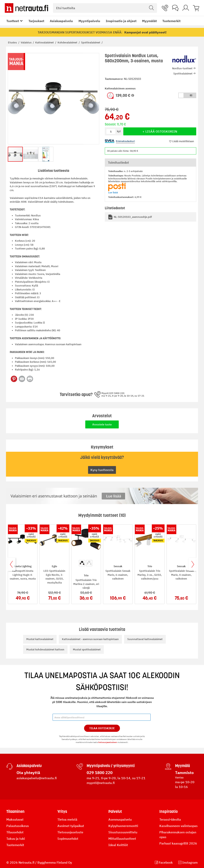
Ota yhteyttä (28, 773)
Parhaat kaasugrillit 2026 (178, 843)
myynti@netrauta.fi (101, 783)
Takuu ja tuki (16, 839)
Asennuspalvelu (120, 819)
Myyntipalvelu (89, 21)
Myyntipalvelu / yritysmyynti (111, 766)
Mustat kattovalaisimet (40, 639)
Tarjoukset (36, 21)
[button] (133, 95)
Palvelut (115, 811)
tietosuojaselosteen (108, 742)
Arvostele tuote (102, 424)
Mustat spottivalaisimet (87, 650)
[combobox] (105, 8)
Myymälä (182, 766)
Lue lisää (113, 192)
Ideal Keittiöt (118, 845)
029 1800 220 (100, 773)
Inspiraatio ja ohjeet (121, 21)
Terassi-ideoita (170, 819)
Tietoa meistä (67, 819)
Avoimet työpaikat (71, 826)
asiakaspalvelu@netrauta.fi (37, 778)
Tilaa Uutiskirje (102, 728)
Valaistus (26, 43)
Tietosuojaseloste (70, 832)
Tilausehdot (15, 832)
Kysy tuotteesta (102, 470)
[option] (82, 563)
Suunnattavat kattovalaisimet (145, 639)
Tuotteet (13, 21)
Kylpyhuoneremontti (123, 826)
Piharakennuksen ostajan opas (178, 835)
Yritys (62, 811)
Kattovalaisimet (45, 43)
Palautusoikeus (18, 826)
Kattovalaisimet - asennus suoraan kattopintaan (90, 639)
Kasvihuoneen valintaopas (178, 826)
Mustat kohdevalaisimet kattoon (45, 650)
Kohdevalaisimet (68, 43)
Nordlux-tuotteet (182, 68)
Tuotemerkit (171, 21)
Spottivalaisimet (91, 43)
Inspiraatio (169, 811)
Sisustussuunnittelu (123, 832)
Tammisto (184, 773)
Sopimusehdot (68, 839)
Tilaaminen (15, 811)
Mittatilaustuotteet (122, 839)
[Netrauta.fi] (26, 8)
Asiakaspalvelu (61, 21)
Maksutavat (15, 819)
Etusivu (13, 43)
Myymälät (149, 21)
